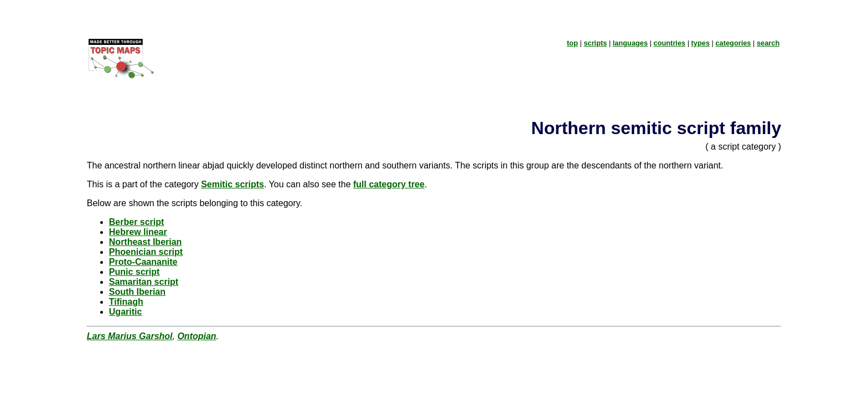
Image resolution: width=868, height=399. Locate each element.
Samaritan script (144, 282)
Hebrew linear (138, 232)
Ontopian (197, 336)
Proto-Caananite (143, 262)
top (572, 43)
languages (630, 43)
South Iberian (137, 292)
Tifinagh (126, 302)
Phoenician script (146, 252)
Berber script (137, 222)
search (768, 43)
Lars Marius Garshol (130, 336)
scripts (595, 43)
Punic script (135, 272)
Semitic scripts (232, 184)
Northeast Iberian (146, 242)
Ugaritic (126, 312)
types (701, 43)
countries (670, 43)
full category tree (389, 184)
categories (733, 43)
